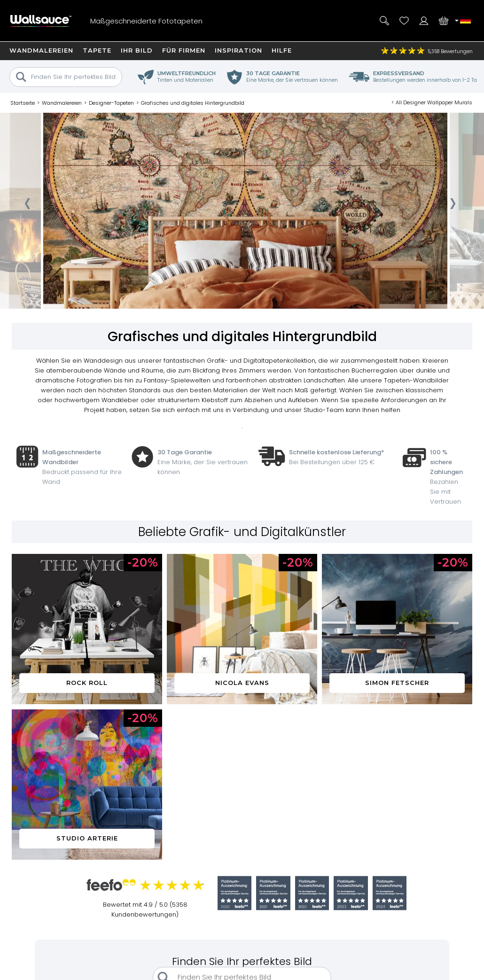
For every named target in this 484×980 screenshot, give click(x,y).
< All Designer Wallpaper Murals (432, 102)
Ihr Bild (137, 50)
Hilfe (282, 50)
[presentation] (27, 207)
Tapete (97, 50)
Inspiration (238, 50)
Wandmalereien (41, 50)
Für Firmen (184, 50)
